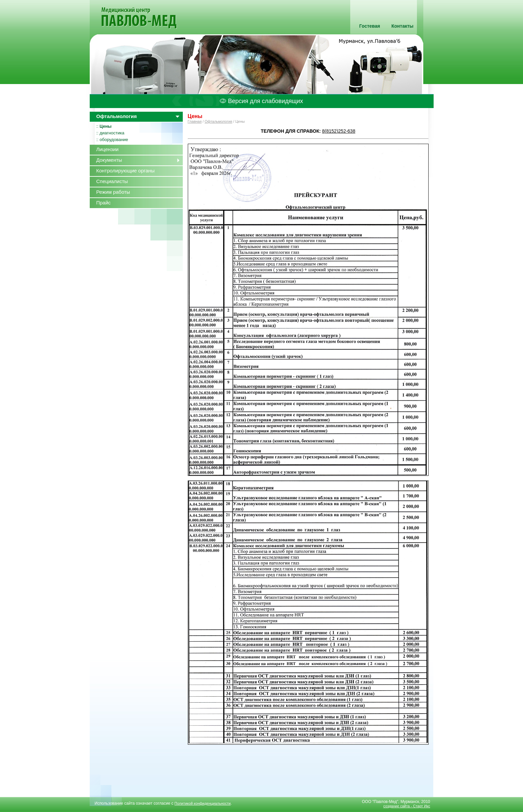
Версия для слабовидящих (261, 101)
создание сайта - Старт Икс (407, 806)
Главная (195, 121)
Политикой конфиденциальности (202, 803)
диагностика (112, 133)
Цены (106, 126)
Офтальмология (219, 121)
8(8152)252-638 (339, 131)
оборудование (114, 140)
